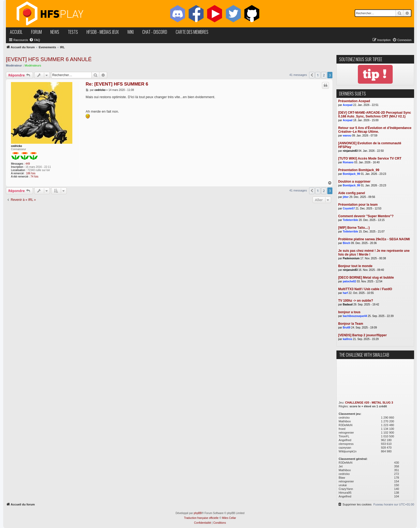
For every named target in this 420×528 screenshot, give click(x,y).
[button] (312, 75)
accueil (16, 32)
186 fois (31, 173)
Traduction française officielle (201, 518)
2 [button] (324, 75)
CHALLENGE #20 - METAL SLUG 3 (369, 403)
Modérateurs (33, 65)
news (55, 32)
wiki (130, 32)
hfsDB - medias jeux (103, 32)
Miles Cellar (229, 518)
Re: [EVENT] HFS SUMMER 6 (117, 84)
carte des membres (192, 32)
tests (73, 32)
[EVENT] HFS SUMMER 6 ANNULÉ (49, 59)
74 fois (34, 177)
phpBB (198, 513)
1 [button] (318, 75)
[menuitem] (35, 40)
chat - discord (155, 32)
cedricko (16, 146)
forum (36, 32)
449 (28, 164)
